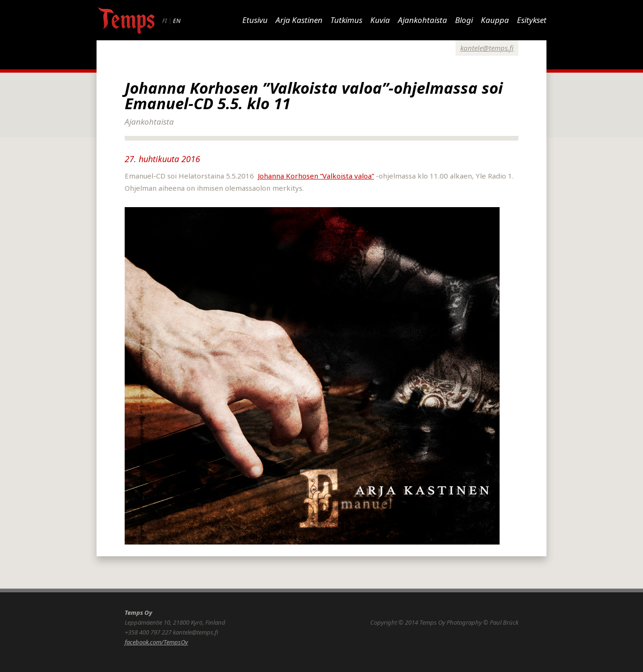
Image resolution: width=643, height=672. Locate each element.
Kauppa (495, 20)
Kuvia (380, 20)
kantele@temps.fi (487, 48)
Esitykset (532, 20)
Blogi (464, 20)
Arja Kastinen (299, 20)
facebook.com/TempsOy (156, 642)
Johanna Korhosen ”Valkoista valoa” (316, 176)
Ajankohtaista (422, 20)
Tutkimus (346, 20)
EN (177, 21)
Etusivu (255, 20)
